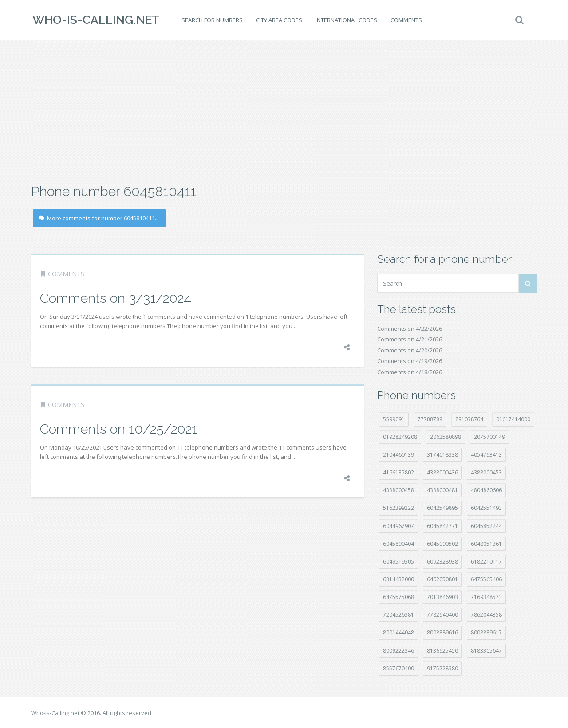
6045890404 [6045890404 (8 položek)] (398, 544)
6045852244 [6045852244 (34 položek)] (486, 526)
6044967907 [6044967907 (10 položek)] (398, 526)
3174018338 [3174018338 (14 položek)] (442, 455)
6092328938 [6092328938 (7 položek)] (442, 562)
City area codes (278, 20)
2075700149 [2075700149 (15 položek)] (489, 437)
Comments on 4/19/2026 (410, 361)
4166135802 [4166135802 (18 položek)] (398, 472)
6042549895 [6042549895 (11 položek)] (442, 508)
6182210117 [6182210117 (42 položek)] (486, 562)
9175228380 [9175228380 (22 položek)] (442, 668)
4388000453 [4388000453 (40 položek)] (486, 472)
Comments (405, 20)
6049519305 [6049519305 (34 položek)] (398, 562)
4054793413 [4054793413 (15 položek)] (486, 455)
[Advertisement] (284, 111)
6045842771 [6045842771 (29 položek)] (442, 526)
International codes (345, 20)
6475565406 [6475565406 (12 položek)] (486, 579)
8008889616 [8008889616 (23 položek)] (442, 632)
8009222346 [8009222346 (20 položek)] (398, 651)
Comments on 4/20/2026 (410, 350)
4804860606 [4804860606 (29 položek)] (486, 490)
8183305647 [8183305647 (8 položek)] (486, 651)
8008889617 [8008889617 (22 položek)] (486, 632)
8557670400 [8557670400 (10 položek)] (398, 668)
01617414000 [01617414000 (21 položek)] (513, 419)
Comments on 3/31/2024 (116, 298)
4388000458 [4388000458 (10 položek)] (398, 490)
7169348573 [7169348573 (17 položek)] (486, 597)
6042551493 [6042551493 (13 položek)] (486, 508)
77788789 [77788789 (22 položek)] (430, 419)
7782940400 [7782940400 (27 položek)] (442, 615)
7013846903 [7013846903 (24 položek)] (442, 597)
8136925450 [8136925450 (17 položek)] (442, 651)
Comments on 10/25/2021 (119, 429)
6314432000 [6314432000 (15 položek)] (398, 579)
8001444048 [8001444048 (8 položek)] (398, 632)
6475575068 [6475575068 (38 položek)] (398, 597)
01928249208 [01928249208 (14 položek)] (400, 437)
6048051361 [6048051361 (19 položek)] (486, 544)
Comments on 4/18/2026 (410, 372)
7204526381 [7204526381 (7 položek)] (398, 615)
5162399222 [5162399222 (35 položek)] (398, 508)
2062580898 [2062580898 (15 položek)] (446, 437)
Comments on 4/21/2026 (410, 339)
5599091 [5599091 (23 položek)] (394, 419)
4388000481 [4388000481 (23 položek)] (442, 490)
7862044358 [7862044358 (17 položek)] (486, 615)
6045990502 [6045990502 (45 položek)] (442, 544)
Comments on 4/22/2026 (410, 329)
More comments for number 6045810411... (99, 218)
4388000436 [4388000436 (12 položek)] (442, 472)
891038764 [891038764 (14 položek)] (469, 419)
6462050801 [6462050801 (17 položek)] (442, 579)
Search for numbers (211, 20)
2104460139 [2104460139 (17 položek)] (398, 455)
